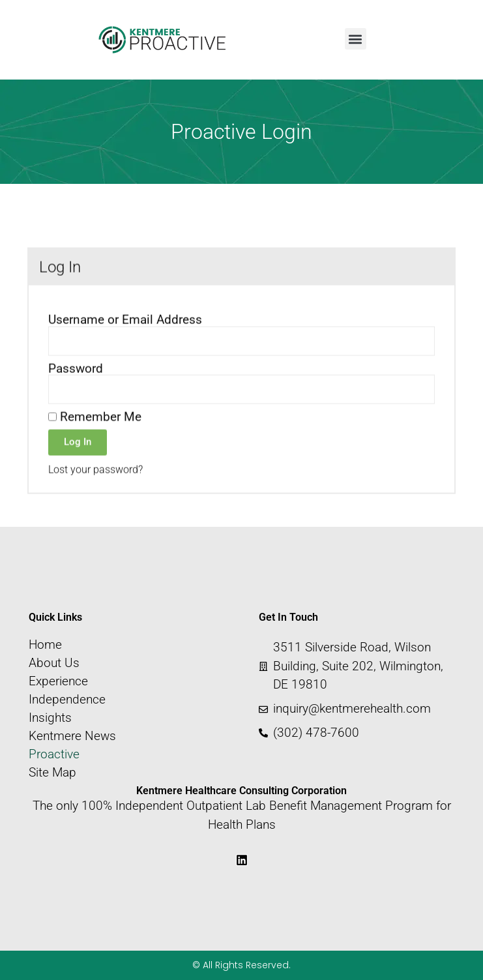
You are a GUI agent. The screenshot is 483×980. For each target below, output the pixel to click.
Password (76, 388)
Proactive (54, 754)
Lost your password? (95, 489)
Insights (50, 718)
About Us (54, 663)
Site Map (52, 773)
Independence (67, 700)
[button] (356, 39)
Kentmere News (72, 736)
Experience (58, 681)
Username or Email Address (125, 340)
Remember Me (95, 437)
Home (45, 645)
